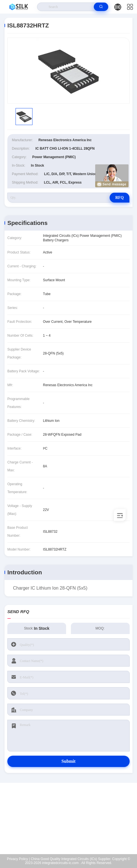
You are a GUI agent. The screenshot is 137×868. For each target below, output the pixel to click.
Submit (69, 761)
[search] (101, 7)
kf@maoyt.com (72, 818)
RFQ (119, 198)
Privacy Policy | (18, 859)
